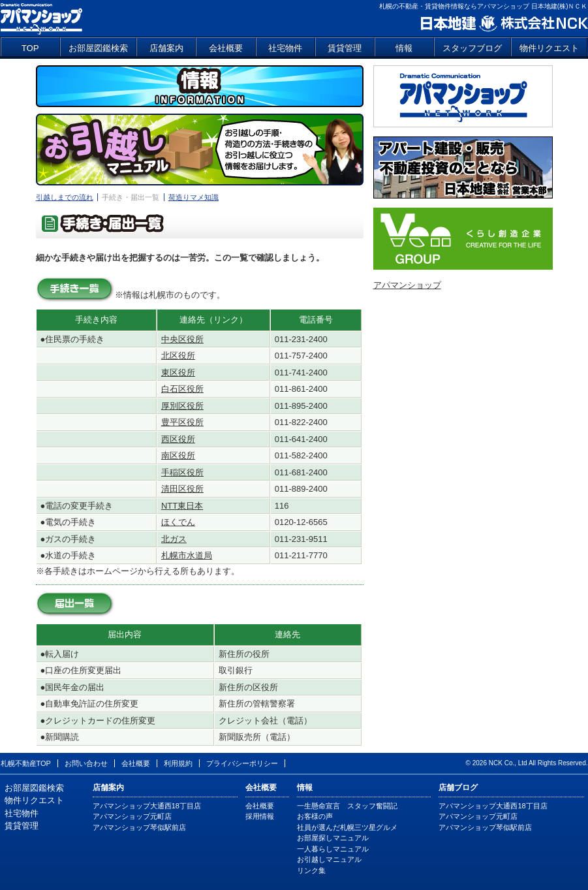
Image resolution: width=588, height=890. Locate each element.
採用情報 (260, 816)
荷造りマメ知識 (193, 197)
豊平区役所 (182, 422)
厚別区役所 (182, 406)
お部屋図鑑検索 (98, 48)
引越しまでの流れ (65, 197)
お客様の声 (315, 816)
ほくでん (178, 522)
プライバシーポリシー (242, 763)
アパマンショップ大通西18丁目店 (147, 806)
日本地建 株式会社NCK (503, 24)
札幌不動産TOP (26, 763)
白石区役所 (182, 389)
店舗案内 (166, 48)
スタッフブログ (472, 48)
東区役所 (178, 373)
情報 (404, 48)
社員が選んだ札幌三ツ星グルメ (347, 827)
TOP (30, 48)
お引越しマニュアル (329, 859)
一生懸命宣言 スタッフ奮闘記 (347, 806)
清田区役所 (182, 489)
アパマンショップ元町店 (132, 816)
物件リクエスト (549, 48)
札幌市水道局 (187, 555)
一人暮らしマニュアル (333, 849)
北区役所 (178, 356)
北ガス (174, 539)
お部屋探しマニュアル (333, 838)
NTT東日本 (182, 506)
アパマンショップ (41, 18)
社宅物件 (285, 48)
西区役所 (178, 439)
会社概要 (226, 48)
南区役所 (178, 455)
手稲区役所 (182, 472)
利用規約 (178, 763)
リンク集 (311, 870)
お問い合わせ (86, 763)
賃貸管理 (345, 48)
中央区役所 (182, 339)
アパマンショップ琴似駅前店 (139, 827)
